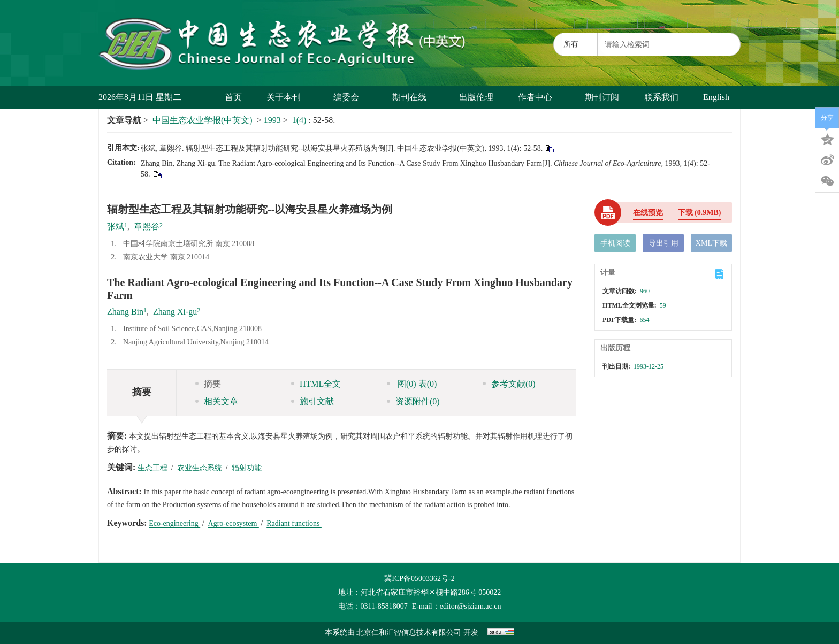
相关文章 (217, 401)
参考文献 (509, 384)
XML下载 (711, 243)
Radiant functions (294, 523)
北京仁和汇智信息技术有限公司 (409, 632)
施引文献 (312, 401)
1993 (272, 120)
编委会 (350, 97)
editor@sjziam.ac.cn (471, 606)
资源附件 (413, 401)
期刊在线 (413, 97)
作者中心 (539, 97)
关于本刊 (288, 97)
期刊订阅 (602, 97)
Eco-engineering (174, 523)
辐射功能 (248, 468)
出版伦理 (476, 97)
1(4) (300, 120)
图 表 (412, 384)
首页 (233, 97)
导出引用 (663, 243)
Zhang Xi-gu (175, 312)
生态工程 (154, 468)
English (716, 97)
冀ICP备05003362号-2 (419, 578)
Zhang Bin (125, 312)
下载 (700, 213)
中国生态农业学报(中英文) (203, 120)
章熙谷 (147, 227)
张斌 (116, 227)
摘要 (208, 384)
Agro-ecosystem (234, 523)
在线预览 (648, 213)
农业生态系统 (201, 468)
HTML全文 (316, 384)
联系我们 (661, 97)
